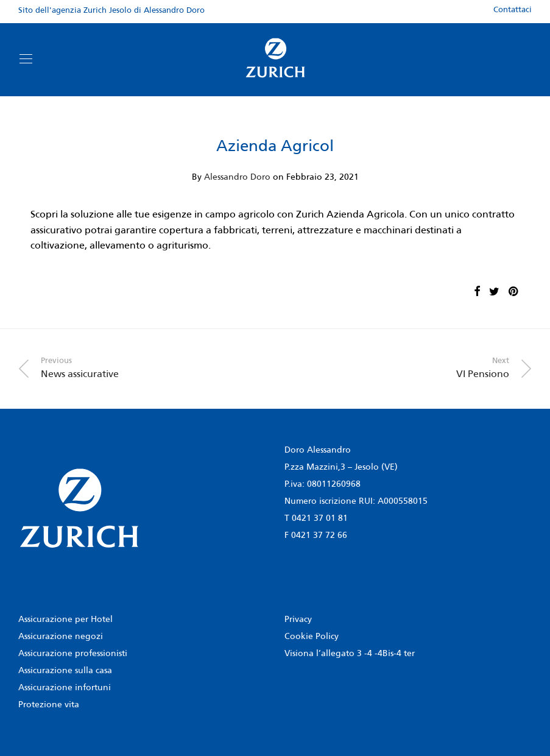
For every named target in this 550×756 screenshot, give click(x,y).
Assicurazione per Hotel (65, 620)
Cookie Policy (312, 637)
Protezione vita (49, 705)
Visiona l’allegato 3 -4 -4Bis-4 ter (350, 654)
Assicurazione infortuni (65, 688)
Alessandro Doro (237, 178)
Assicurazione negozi (61, 637)
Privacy (298, 620)
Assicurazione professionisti (73, 654)
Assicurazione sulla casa (65, 671)
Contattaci (513, 10)
